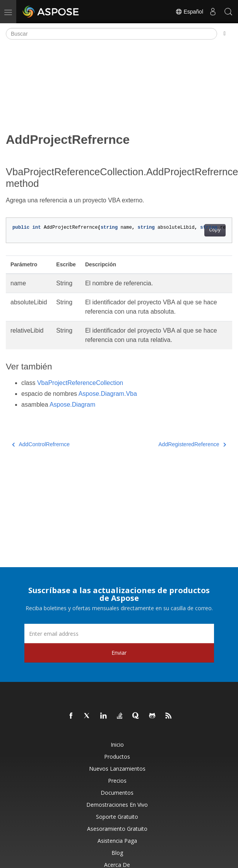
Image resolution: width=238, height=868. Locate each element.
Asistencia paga (117, 841)
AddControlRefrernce (41, 444)
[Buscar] (111, 34)
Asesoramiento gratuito (117, 829)
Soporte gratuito (117, 817)
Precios (117, 781)
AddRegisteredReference (192, 444)
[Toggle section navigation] (225, 34)
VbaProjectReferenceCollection (80, 383)
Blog (117, 853)
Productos (117, 757)
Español (189, 12)
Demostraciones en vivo (117, 805)
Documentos (117, 793)
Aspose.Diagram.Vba (108, 394)
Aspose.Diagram (72, 405)
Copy (215, 230)
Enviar (119, 653)
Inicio (117, 745)
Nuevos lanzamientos (117, 769)
